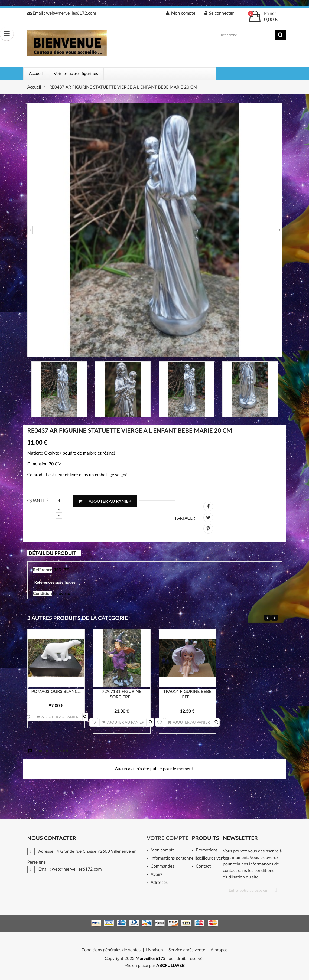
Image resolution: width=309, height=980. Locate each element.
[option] (155, 230)
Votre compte (168, 838)
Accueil (36, 73)
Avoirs (157, 875)
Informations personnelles (173, 858)
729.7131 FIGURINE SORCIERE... (122, 694)
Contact (203, 866)
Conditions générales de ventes (111, 950)
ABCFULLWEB (170, 966)
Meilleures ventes (211, 858)
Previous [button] (30, 230)
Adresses (159, 883)
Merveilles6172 (151, 958)
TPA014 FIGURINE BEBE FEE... (187, 694)
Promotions (207, 850)
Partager (208, 507)
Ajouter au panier (105, 501)
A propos (219, 950)
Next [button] (279, 230)
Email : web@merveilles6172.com (62, 13)
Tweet (208, 518)
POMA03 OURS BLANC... (56, 692)
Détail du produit (53, 553)
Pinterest (208, 529)
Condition (43, 594)
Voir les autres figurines (76, 73)
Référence (43, 570)
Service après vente (187, 950)
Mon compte (163, 850)
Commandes (162, 866)
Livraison (154, 950)
